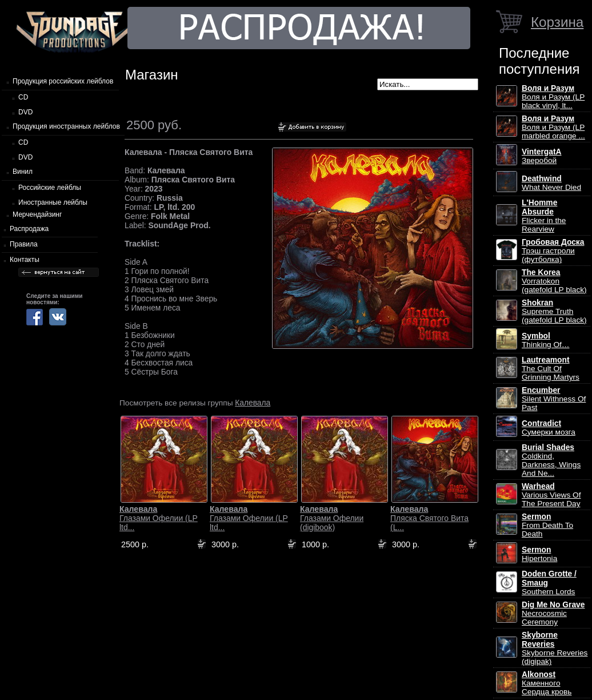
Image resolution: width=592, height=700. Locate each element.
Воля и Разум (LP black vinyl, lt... (553, 97)
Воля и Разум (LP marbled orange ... (553, 127)
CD (23, 97)
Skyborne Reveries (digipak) (555, 648)
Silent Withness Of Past (554, 399)
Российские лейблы (50, 188)
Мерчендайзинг (37, 214)
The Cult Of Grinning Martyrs (551, 369)
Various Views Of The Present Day (551, 495)
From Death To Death (547, 525)
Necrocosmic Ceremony (553, 613)
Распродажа (29, 229)
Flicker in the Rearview (544, 216)
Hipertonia (539, 554)
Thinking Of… (546, 340)
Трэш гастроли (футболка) (553, 251)
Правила (24, 244)
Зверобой (542, 156)
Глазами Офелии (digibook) (332, 518)
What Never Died (551, 183)
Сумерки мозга (549, 428)
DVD (25, 112)
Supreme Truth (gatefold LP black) (554, 311)
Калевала (253, 403)
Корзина (557, 22)
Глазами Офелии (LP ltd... (159, 518)
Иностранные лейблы (53, 202)
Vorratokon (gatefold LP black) (554, 281)
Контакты (25, 260)
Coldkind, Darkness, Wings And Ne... (551, 460)
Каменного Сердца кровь (547, 683)
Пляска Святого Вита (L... (429, 518)
